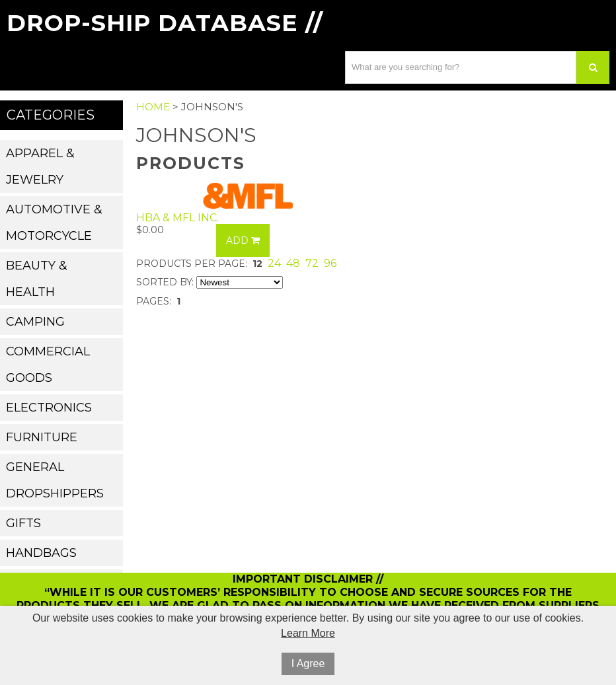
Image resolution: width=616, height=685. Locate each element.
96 (330, 263)
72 (312, 263)
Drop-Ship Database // (165, 23)
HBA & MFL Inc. (177, 218)
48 (293, 263)
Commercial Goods (48, 365)
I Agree (308, 664)
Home (153, 107)
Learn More (308, 633)
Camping (35, 322)
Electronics (49, 408)
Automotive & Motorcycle (54, 223)
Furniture (42, 437)
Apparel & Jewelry (40, 166)
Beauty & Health (37, 279)
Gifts (23, 523)
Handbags (41, 553)
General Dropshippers (55, 480)
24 (274, 263)
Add (243, 240)
